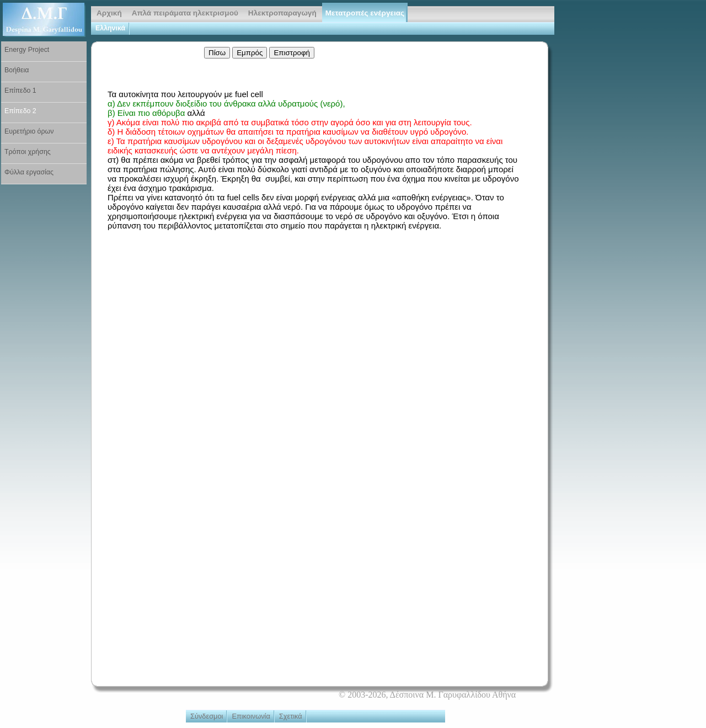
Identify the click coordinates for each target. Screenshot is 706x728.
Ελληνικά (110, 28)
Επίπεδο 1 (20, 91)
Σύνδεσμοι (207, 716)
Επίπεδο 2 (20, 111)
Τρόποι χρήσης (28, 152)
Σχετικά (291, 716)
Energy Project (27, 50)
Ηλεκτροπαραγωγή (282, 13)
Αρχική (109, 13)
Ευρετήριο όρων (29, 131)
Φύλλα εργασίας (29, 172)
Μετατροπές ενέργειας (365, 13)
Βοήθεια (17, 70)
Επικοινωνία (251, 716)
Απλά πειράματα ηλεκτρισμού (185, 13)
